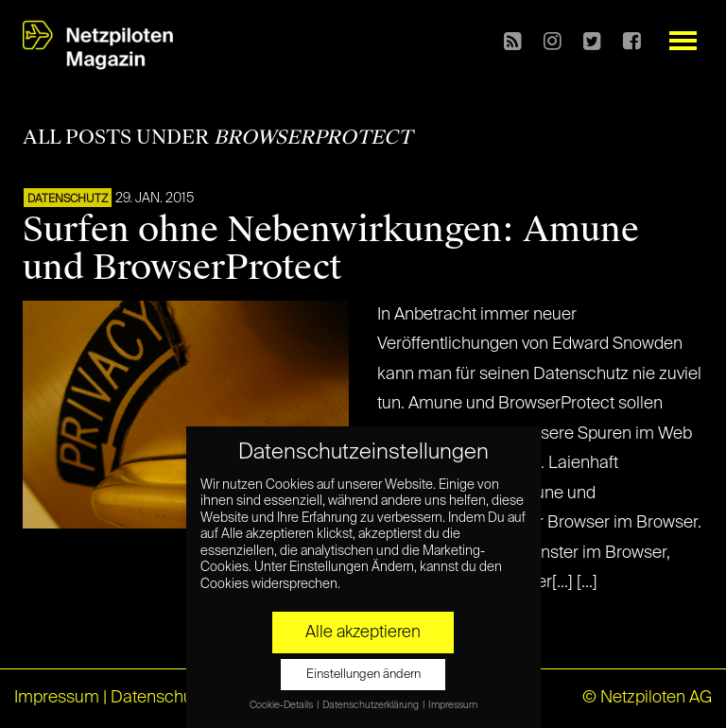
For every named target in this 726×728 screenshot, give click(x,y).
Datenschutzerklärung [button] (372, 705)
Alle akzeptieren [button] (363, 633)
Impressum (57, 698)
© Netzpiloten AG (647, 698)
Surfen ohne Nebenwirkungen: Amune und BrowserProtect (331, 249)
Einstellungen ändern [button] (363, 675)
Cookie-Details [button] (282, 705)
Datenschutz (68, 199)
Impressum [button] (453, 705)
